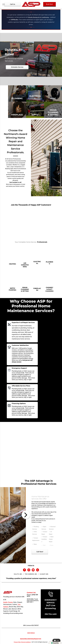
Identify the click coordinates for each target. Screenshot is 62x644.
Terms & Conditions (26, 642)
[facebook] (24, 570)
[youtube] (33, 570)
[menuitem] (18, 574)
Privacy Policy (17, 642)
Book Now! (49, 4)
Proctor (10, 602)
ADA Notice (31, 633)
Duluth (5, 602)
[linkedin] (38, 570)
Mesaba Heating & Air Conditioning (38, 17)
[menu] (4, 4)
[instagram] (29, 570)
